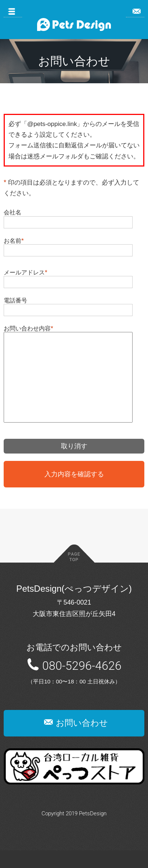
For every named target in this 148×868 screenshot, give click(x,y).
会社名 (12, 212)
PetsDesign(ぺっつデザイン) (74, 606)
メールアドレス (24, 272)
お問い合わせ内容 (27, 328)
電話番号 (15, 300)
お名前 (12, 241)
